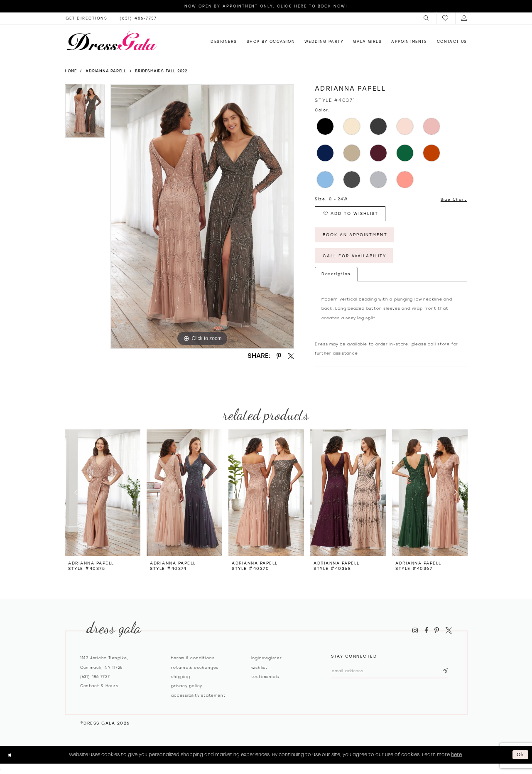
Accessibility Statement (198, 696)
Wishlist (260, 668)
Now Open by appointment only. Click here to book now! (266, 6)
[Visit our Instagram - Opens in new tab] (415, 631)
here (456, 755)
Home (71, 71)
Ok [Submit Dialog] (521, 755)
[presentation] (103, 493)
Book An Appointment (355, 235)
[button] (427, 18)
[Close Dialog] (10, 756)
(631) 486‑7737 (95, 677)
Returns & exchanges (195, 668)
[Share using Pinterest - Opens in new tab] (279, 356)
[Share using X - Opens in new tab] (291, 356)
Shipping (180, 677)
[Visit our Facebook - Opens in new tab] (426, 631)
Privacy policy (187, 686)
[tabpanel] (85, 114)
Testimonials (265, 677)
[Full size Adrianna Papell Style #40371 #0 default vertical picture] (202, 217)
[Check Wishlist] (446, 18)
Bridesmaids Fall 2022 (161, 71)
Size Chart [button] (454, 199)
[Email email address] (391, 672)
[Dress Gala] (112, 41)
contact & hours (99, 686)
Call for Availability (355, 256)
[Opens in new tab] (87, 18)
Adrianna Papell (106, 71)
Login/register (267, 659)
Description (336, 275)
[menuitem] (427, 18)
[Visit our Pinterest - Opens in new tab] (437, 631)
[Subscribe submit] (446, 672)
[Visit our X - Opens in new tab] (449, 631)
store (444, 345)
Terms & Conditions (193, 659)
